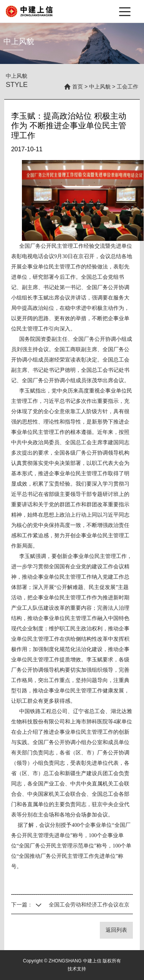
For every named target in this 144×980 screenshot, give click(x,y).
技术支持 (77, 969)
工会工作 (127, 87)
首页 (78, 87)
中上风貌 (100, 87)
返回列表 (116, 930)
